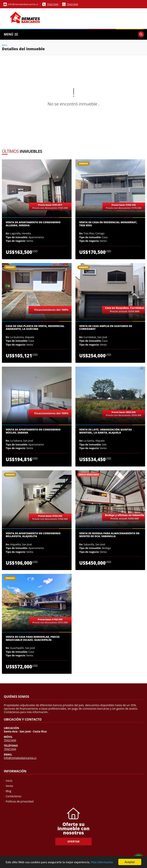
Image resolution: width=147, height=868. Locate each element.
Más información (102, 862)
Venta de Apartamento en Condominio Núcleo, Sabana (33, 431)
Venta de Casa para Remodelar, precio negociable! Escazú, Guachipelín (33, 638)
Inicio (4, 45)
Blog (9, 791)
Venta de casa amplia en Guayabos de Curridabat (106, 328)
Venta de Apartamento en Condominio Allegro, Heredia (33, 224)
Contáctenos (14, 796)
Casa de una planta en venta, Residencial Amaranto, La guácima (35, 328)
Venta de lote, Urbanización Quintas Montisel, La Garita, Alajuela (106, 431)
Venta (9, 786)
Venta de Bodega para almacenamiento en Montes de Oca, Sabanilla (109, 535)
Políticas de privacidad (20, 801)
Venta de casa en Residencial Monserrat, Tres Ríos (108, 224)
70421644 (53, 4)
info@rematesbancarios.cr (20, 758)
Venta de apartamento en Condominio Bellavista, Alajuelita (33, 535)
